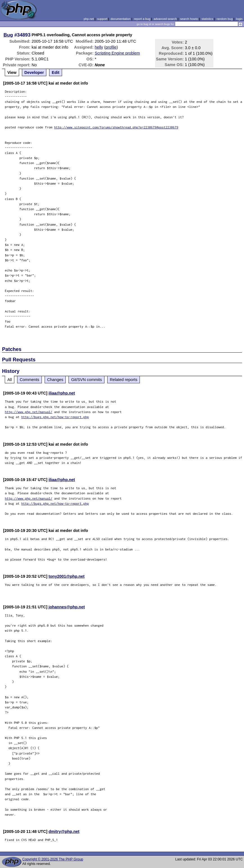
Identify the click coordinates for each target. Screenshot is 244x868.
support (102, 19)
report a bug (142, 19)
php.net (89, 19)
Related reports (124, 380)
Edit (55, 72)
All (10, 380)
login (239, 19)
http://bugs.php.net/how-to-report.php (55, 417)
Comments (29, 380)
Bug (8, 35)
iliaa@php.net (62, 393)
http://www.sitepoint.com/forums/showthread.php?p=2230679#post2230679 (116, 127)
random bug (225, 19)
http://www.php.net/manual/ (28, 412)
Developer (34, 72)
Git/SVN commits (86, 380)
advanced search (165, 19)
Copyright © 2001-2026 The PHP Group (53, 859)
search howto (189, 19)
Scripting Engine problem (117, 53)
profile (111, 47)
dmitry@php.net (64, 831)
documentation (121, 19)
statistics (207, 19)
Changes (55, 380)
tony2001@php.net (67, 576)
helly (99, 47)
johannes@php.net (67, 607)
